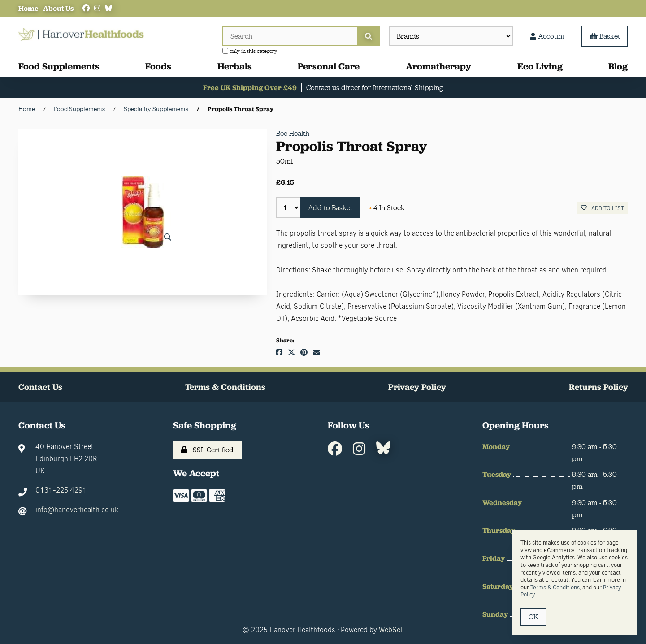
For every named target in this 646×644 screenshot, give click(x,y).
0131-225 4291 (61, 490)
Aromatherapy (438, 66)
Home (28, 8)
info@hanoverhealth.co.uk (77, 510)
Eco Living (540, 66)
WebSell (391, 630)
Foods (158, 66)
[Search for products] (290, 36)
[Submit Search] (369, 36)
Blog (618, 66)
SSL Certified (207, 450)
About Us (58, 8)
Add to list (603, 208)
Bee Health (293, 133)
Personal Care (329, 66)
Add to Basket (330, 208)
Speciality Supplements (156, 109)
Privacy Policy (417, 387)
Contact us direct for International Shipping (375, 88)
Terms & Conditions (225, 387)
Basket (605, 36)
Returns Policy (598, 387)
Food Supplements (59, 66)
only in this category (250, 51)
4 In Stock (387, 208)
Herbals (235, 66)
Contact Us (40, 387)
